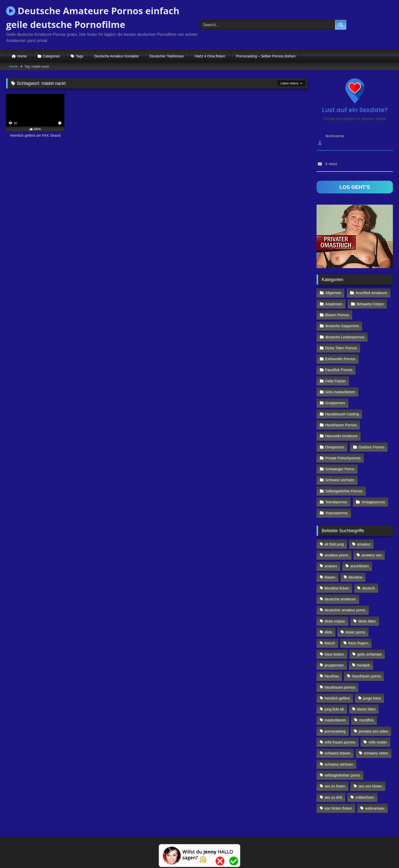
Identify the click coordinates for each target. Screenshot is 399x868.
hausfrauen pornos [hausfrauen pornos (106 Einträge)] (340, 687)
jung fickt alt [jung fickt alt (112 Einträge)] (334, 709)
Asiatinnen (334, 304)
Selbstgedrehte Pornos (344, 491)
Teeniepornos (336, 502)
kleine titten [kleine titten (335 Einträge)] (366, 709)
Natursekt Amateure (341, 436)
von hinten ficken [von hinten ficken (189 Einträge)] (338, 808)
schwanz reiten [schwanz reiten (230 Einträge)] (376, 753)
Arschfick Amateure (371, 293)
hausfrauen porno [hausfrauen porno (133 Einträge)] (366, 676)
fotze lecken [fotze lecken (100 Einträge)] (334, 654)
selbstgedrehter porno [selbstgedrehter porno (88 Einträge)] (342, 775)
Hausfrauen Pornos (341, 425)
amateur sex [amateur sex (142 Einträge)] (372, 555)
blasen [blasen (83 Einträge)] (330, 577)
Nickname (335, 136)
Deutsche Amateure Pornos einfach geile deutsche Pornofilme (93, 18)
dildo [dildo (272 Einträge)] (328, 632)
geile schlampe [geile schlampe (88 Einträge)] (369, 654)
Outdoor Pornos (372, 447)
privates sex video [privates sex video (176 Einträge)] (373, 731)
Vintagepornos (373, 502)
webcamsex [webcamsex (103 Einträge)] (375, 808)
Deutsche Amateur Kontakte (116, 56)
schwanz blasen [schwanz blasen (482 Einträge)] (337, 753)
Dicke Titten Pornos (341, 348)
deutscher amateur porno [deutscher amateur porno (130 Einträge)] (345, 610)
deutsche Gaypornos (342, 326)
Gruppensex (335, 403)
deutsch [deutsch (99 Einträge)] (368, 588)
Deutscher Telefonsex (167, 56)
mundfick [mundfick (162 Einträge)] (366, 720)
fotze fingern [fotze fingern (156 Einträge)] (358, 643)
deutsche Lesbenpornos (345, 337)
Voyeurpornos (337, 513)
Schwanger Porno (340, 469)
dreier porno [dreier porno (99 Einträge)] (355, 632)
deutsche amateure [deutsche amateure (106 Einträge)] (340, 599)
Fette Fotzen (336, 381)
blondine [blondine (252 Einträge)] (355, 577)
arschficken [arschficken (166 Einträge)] (360, 566)
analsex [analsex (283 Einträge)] (331, 566)
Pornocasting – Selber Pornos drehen (266, 56)
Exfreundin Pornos (340, 359)
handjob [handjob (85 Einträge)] (363, 665)
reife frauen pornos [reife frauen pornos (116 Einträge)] (340, 742)
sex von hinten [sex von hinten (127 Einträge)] (370, 786)
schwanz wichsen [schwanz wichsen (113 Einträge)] (339, 764)
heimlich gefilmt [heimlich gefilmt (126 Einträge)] (337, 698)
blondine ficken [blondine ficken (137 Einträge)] (337, 588)
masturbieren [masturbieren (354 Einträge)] (335, 720)
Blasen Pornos (337, 315)
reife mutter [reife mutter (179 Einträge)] (378, 742)
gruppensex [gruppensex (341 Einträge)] (334, 665)
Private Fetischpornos (343, 458)
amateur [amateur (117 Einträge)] (364, 544)
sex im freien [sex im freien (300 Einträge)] (335, 786)
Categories (51, 56)
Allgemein (333, 293)
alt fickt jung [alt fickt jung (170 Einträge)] (334, 544)
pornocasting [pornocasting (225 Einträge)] (335, 731)
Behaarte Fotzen (370, 304)
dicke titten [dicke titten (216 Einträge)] (367, 621)
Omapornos (335, 447)
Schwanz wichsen (340, 480)
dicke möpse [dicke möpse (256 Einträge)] (335, 621)
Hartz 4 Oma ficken (210, 56)
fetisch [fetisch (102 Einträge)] (330, 643)
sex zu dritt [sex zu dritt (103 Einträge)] (333, 797)
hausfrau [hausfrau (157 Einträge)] (332, 676)
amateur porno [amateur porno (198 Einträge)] (336, 555)
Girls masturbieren (340, 392)
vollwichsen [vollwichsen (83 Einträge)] (365, 797)
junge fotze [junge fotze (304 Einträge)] (372, 698)
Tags (80, 56)
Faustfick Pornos (339, 370)
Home (22, 56)
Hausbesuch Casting (342, 414)
